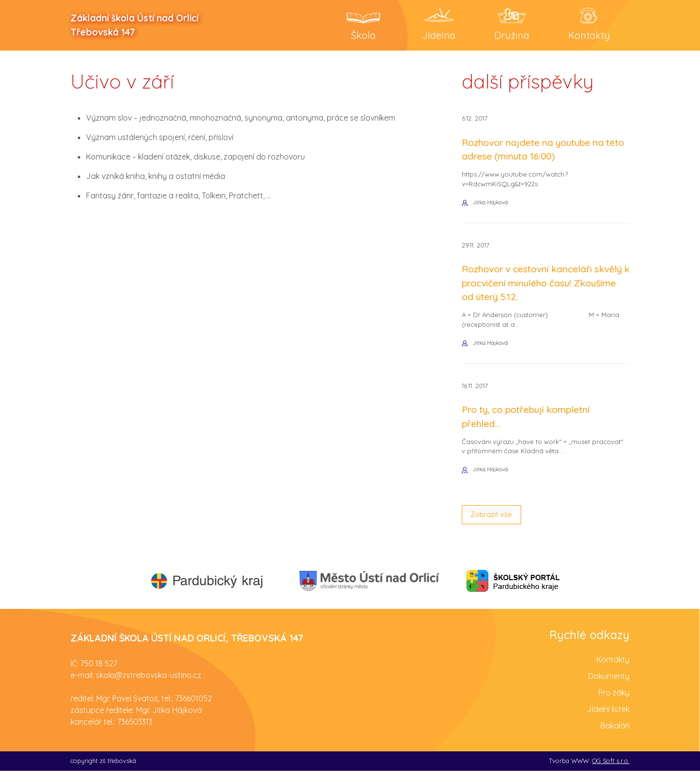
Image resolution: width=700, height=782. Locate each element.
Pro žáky (614, 704)
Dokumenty (609, 688)
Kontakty (613, 671)
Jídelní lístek (608, 721)
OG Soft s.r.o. (611, 772)
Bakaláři (615, 737)
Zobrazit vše (494, 525)
